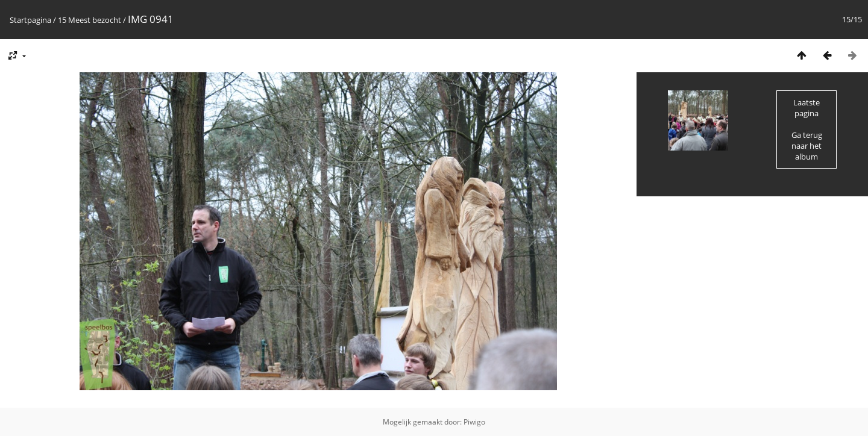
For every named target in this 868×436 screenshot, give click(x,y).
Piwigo (474, 422)
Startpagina (30, 20)
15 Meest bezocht (90, 20)
